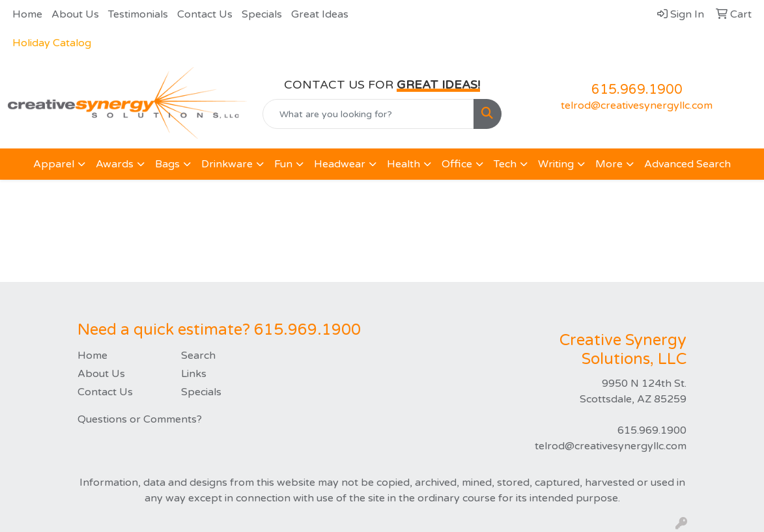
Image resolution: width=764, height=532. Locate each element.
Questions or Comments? (140, 419)
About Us (75, 14)
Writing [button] (556, 164)
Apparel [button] (54, 164)
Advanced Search (687, 164)
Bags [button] (167, 164)
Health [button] (403, 164)
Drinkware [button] (227, 164)
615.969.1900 (637, 90)
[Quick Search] (368, 114)
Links (194, 374)
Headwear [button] (340, 164)
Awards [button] (115, 164)
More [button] (609, 164)
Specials (262, 14)
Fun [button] (283, 164)
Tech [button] (505, 164)
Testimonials (138, 14)
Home (27, 14)
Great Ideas (320, 14)
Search (198, 356)
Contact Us (205, 14)
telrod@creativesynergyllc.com (637, 105)
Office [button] (457, 164)
